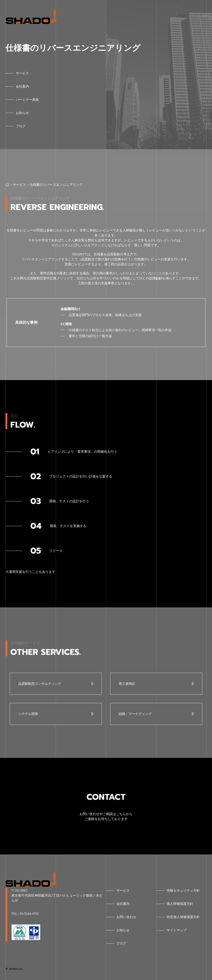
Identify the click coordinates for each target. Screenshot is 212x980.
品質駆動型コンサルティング (40, 684)
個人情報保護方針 (180, 904)
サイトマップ (177, 930)
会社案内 (123, 904)
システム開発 (28, 714)
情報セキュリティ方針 (183, 891)
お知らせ (123, 930)
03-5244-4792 (29, 914)
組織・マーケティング (135, 714)
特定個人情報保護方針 (183, 917)
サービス (19, 185)
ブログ (121, 943)
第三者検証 (127, 684)
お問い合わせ (126, 917)
